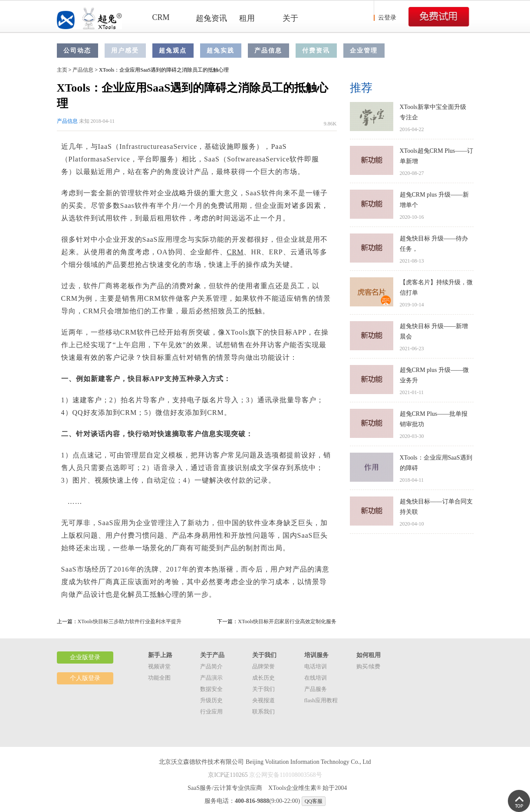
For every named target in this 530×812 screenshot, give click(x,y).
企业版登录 (85, 657)
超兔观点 (173, 51)
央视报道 (263, 700)
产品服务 (316, 689)
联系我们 (263, 712)
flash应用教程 (321, 700)
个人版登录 (85, 678)
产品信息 (268, 51)
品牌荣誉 (263, 666)
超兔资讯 (211, 18)
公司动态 (77, 51)
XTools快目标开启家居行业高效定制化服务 (287, 621)
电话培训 (316, 666)
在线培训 (316, 678)
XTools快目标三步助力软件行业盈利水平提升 (130, 621)
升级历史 (211, 700)
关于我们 (263, 689)
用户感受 (125, 51)
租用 (247, 18)
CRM (161, 17)
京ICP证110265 (228, 775)
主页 (62, 70)
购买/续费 (369, 666)
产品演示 (211, 678)
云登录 (387, 18)
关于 (290, 18)
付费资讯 (316, 51)
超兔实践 (221, 51)
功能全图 (159, 678)
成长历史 (263, 678)
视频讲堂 (159, 666)
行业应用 (211, 712)
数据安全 (211, 689)
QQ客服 (314, 801)
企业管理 (364, 51)
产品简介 (211, 666)
